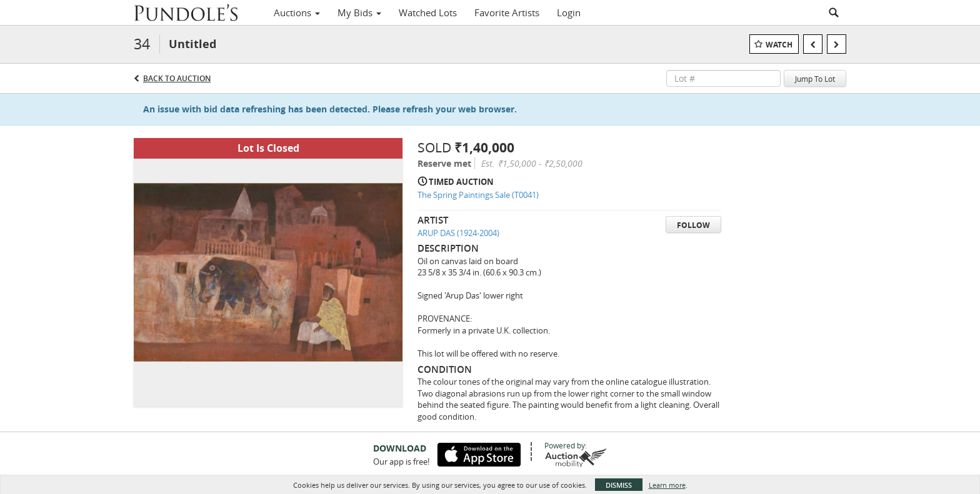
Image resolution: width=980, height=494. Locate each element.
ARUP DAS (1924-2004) (458, 233)
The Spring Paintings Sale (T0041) (478, 195)
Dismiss (619, 485)
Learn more (667, 485)
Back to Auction (177, 78)
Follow (693, 225)
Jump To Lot (815, 79)
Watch (779, 45)
